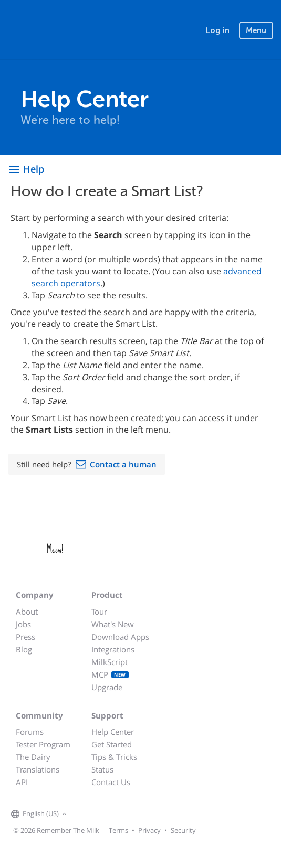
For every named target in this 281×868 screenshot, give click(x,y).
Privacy (149, 830)
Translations (38, 769)
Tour (99, 612)
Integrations (113, 649)
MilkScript (110, 662)
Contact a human (123, 464)
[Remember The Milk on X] (99, 815)
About (27, 612)
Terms (118, 830)
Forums (30, 732)
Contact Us (111, 782)
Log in (218, 30)
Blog (24, 649)
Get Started (112, 744)
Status (102, 769)
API (22, 782)
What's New (113, 624)
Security (183, 830)
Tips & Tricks (114, 757)
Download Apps (120, 637)
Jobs (23, 624)
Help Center (113, 732)
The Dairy (33, 757)
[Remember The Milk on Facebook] (85, 815)
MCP (110, 674)
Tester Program (43, 744)
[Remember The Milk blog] (112, 815)
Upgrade (107, 687)
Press (25, 637)
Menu (256, 30)
